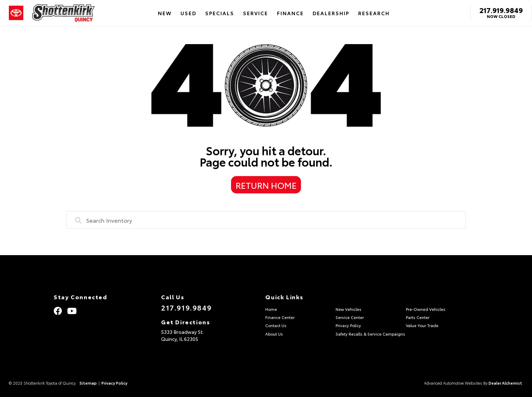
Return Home (266, 185)
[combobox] (266, 220)
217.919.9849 (501, 10)
